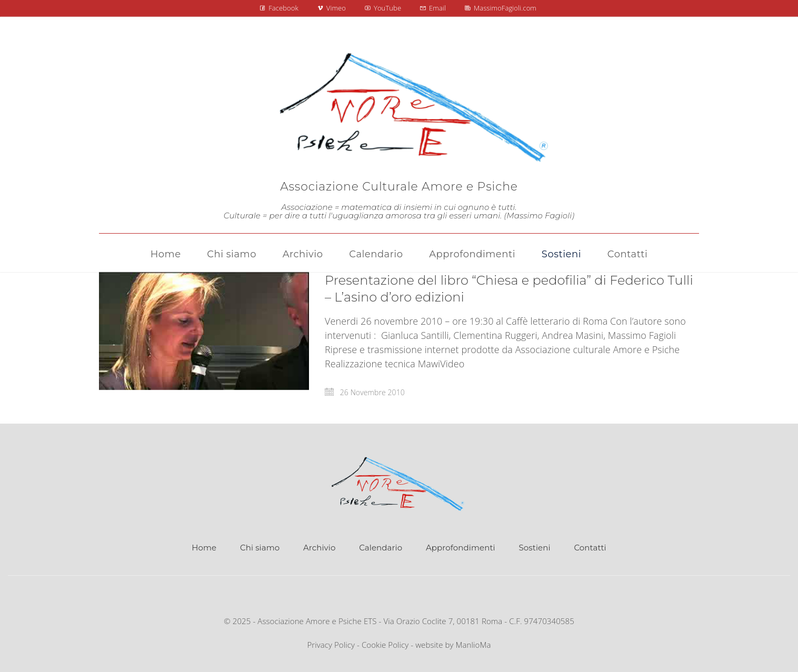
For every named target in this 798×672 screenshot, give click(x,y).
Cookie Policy (385, 645)
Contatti (590, 548)
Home (204, 548)
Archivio (319, 548)
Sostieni (535, 548)
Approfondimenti (461, 548)
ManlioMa (473, 645)
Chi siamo (260, 548)
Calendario (381, 548)
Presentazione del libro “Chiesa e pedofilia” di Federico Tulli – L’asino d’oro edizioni (509, 289)
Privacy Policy (331, 645)
